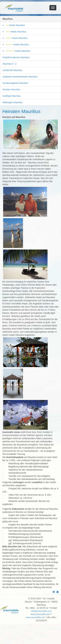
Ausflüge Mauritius (11, 96)
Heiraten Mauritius (11, 89)
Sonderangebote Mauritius (15, 83)
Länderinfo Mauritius (12, 70)
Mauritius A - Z (9, 64)
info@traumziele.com (41, 611)
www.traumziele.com (41, 614)
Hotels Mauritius (15, 25)
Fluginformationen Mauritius (16, 57)
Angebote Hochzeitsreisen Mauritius (20, 77)
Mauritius (8, 19)
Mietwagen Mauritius (13, 102)
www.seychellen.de (35, 617)
